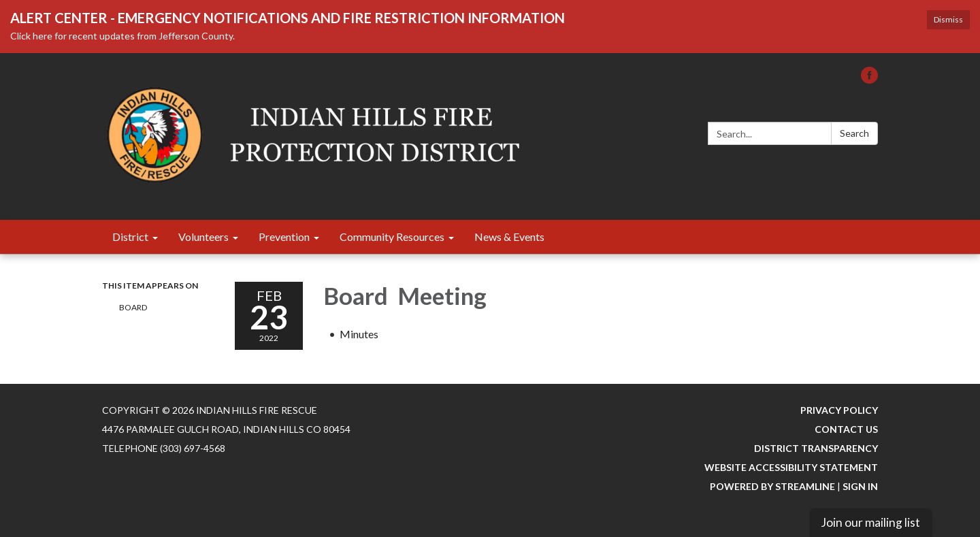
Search (854, 133)
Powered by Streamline (772, 486)
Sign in (860, 486)
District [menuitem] (130, 237)
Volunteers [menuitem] (203, 237)
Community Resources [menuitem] (392, 237)
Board (134, 307)
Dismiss (948, 19)
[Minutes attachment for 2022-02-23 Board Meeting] (359, 334)
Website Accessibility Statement (791, 467)
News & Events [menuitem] (509, 237)
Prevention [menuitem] (284, 237)
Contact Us (846, 429)
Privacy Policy (839, 410)
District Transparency (816, 448)
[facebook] (869, 79)
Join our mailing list (870, 522)
